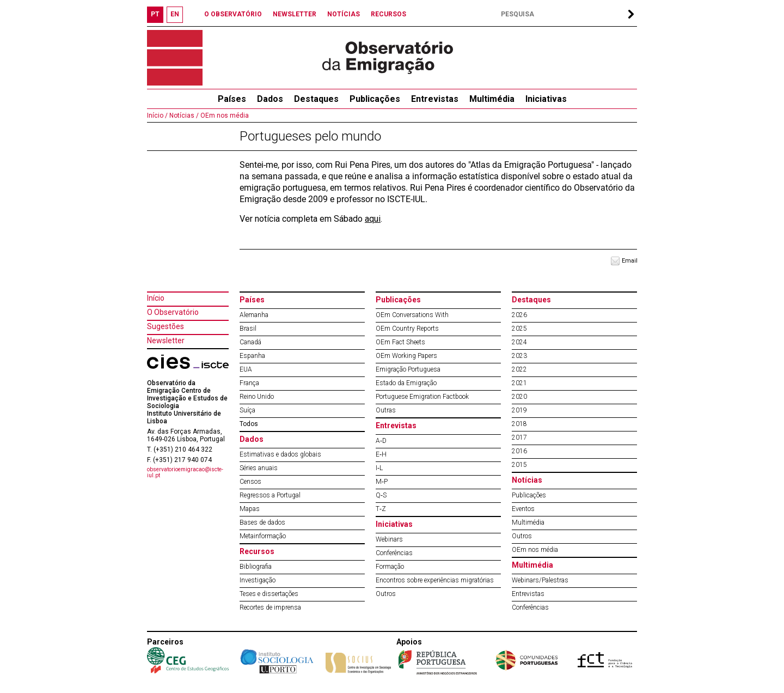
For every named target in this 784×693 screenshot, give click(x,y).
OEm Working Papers (406, 356)
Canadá (250, 342)
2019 (519, 410)
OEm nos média (224, 115)
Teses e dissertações (269, 594)
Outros (386, 594)
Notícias (527, 480)
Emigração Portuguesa (408, 369)
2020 (519, 397)
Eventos (523, 509)
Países (252, 300)
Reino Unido (257, 397)
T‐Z (381, 509)
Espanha (252, 356)
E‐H (381, 454)
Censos (250, 482)
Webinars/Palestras (540, 580)
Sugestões (166, 326)
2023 (519, 356)
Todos (249, 424)
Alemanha (254, 315)
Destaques (316, 99)
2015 (519, 465)
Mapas (250, 509)
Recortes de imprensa (270, 607)
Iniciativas (546, 99)
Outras (386, 410)
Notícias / (183, 115)
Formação (390, 567)
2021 (519, 383)
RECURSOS (388, 14)
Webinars (389, 539)
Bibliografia (256, 567)
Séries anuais (259, 468)
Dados (270, 99)
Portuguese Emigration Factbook (422, 397)
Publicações (375, 99)
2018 (519, 424)
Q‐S (381, 495)
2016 (519, 451)
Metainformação (263, 536)
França (249, 383)
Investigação (258, 580)
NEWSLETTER (295, 14)
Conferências (394, 553)
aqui (373, 219)
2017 (519, 437)
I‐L (379, 468)
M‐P (382, 482)
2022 (519, 369)
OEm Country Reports (407, 329)
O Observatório (173, 312)
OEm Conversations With (412, 315)
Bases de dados (262, 522)
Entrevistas (435, 99)
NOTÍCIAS (344, 14)
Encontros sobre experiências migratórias (435, 580)
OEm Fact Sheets (400, 342)
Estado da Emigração (406, 383)
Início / (157, 115)
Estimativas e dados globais (280, 454)
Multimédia (492, 99)
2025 (519, 329)
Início (156, 298)
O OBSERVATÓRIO (233, 14)
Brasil (248, 329)
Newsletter (166, 341)
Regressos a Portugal (270, 495)
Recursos (257, 551)
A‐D (381, 441)
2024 (519, 342)
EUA (246, 369)
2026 (519, 315)
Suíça (247, 410)
